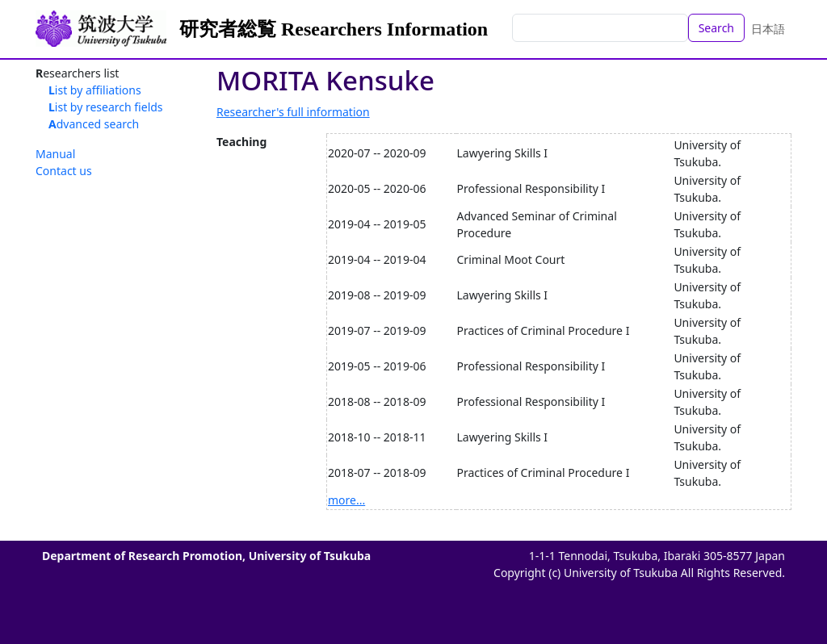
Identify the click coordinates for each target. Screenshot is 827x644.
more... (346, 500)
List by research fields (106, 107)
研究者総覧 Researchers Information (334, 29)
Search (716, 28)
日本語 (768, 29)
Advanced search (94, 124)
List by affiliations (95, 90)
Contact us (64, 171)
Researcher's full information (293, 112)
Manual (55, 154)
